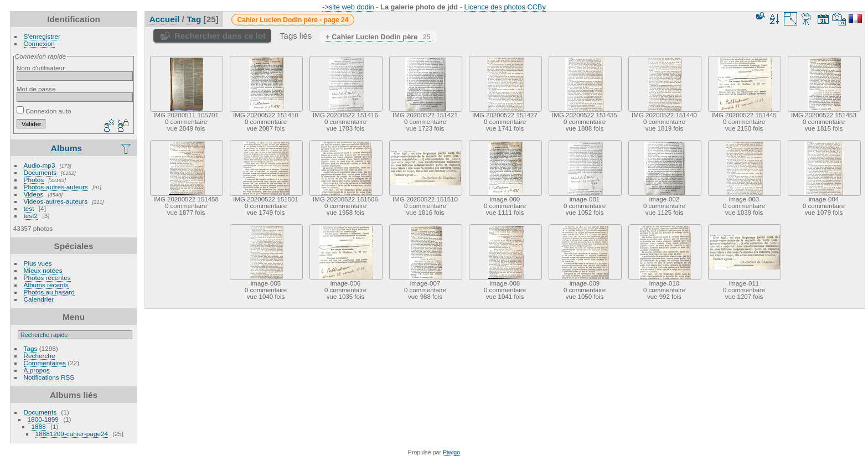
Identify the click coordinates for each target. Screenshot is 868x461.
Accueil (165, 19)
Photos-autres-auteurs (56, 187)
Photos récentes (47, 278)
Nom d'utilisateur (41, 68)
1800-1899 (43, 419)
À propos (37, 370)
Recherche (40, 356)
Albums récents (46, 285)
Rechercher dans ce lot (220, 36)
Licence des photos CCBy (505, 7)
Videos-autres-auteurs (56, 201)
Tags (31, 348)
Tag (194, 19)
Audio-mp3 (40, 165)
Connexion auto (44, 111)
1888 (39, 426)
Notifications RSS (49, 377)
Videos (34, 194)
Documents (40, 172)
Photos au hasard (49, 292)
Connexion (39, 43)
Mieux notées (43, 270)
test (29, 208)
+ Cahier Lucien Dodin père (378, 37)
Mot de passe (36, 89)
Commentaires (45, 363)
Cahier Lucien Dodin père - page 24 (293, 20)
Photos (34, 180)
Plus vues (38, 263)
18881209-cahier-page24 (72, 434)
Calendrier (39, 299)
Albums (66, 148)
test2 (31, 216)
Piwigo (451, 452)
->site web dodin (348, 7)
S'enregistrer (42, 36)
